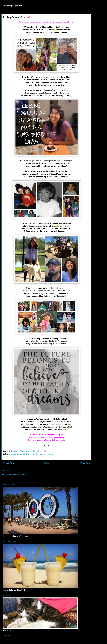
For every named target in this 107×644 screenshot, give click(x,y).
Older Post (85, 463)
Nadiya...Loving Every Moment (12, 6)
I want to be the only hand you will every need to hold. (31, 454)
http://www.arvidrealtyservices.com (16, 475)
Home (47, 463)
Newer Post (8, 463)
